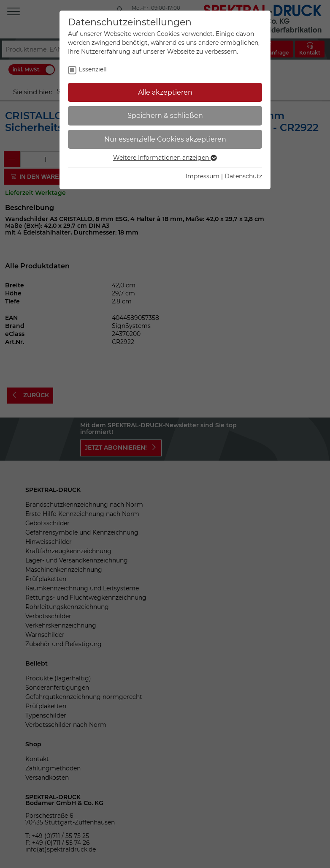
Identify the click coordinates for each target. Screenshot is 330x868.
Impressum (203, 176)
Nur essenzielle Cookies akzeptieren (165, 139)
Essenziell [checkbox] (93, 69)
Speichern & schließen (165, 116)
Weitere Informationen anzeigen (165, 158)
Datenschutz (243, 176)
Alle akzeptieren (165, 92)
